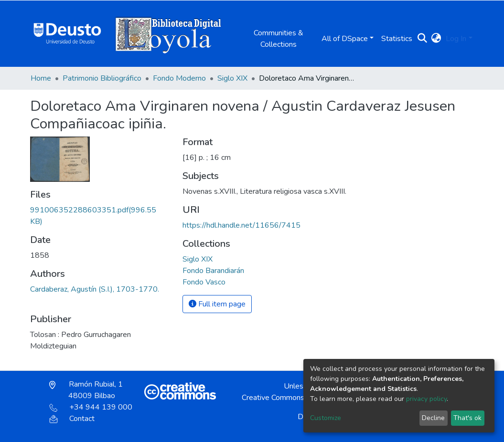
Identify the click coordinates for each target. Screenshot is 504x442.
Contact (72, 419)
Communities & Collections (279, 39)
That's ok (467, 418)
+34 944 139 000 (91, 407)
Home (41, 78)
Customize (326, 418)
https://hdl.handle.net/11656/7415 (241, 225)
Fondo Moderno (179, 78)
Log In (456, 39)
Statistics (397, 39)
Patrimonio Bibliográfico (102, 78)
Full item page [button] (217, 304)
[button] (436, 39)
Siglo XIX (232, 78)
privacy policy (426, 399)
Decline (433, 418)
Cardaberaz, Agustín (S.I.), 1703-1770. (95, 289)
